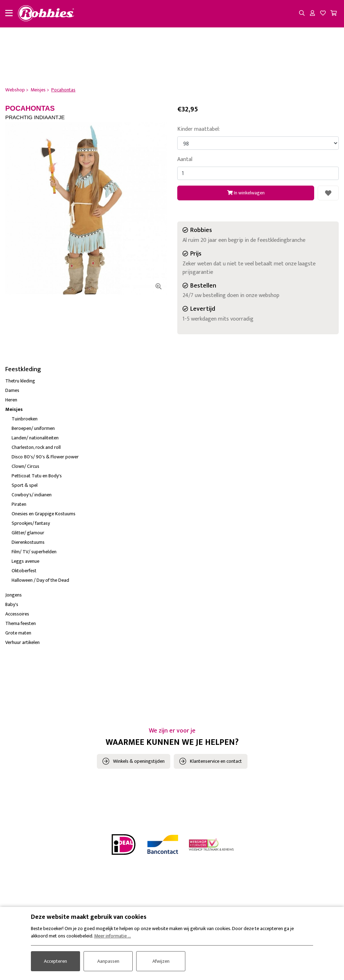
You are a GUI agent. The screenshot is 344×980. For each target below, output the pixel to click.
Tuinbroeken (25, 419)
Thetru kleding (20, 381)
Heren (11, 400)
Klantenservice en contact (216, 761)
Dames (12, 390)
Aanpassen (108, 961)
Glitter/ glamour (28, 533)
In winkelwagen (246, 193)
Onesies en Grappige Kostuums (44, 514)
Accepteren (55, 961)
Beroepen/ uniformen (33, 428)
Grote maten (18, 633)
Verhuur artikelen (22, 642)
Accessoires (17, 614)
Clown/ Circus (25, 466)
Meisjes (14, 409)
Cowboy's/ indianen (32, 495)
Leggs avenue (25, 561)
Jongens (14, 595)
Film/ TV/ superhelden (34, 552)
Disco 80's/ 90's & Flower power (45, 457)
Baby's (12, 604)
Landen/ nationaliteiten (35, 438)
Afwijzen (161, 961)
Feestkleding (23, 369)
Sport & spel (25, 485)
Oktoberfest (24, 571)
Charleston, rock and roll (36, 447)
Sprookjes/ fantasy (31, 523)
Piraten (19, 504)
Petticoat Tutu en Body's (37, 476)
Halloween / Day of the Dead (40, 580)
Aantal (185, 160)
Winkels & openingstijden (139, 761)
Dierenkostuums (28, 542)
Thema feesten (21, 623)
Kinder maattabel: (199, 129)
